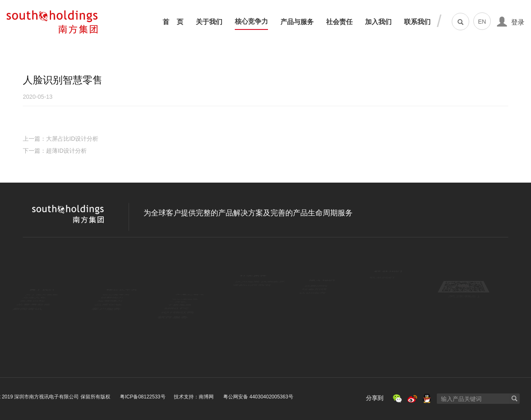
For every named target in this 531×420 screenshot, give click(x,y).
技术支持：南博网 (95, 397)
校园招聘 (316, 286)
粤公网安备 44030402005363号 (159, 397)
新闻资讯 (35, 331)
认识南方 (316, 309)
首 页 (173, 22)
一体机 (177, 297)
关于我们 (209, 22)
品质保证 (112, 320)
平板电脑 (180, 309)
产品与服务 (297, 22)
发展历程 (34, 309)
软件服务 (180, 343)
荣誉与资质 (38, 320)
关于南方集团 (40, 286)
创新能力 (112, 297)
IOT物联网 (182, 332)
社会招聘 (316, 297)
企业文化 (34, 297)
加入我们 (378, 22)
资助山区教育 (254, 297)
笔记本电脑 (183, 286)
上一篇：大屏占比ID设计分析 (61, 139)
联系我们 (417, 22)
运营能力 (112, 309)
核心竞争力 (251, 22)
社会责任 (339, 22)
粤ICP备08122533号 (43, 397)
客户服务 (112, 331)
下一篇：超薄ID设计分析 (55, 151)
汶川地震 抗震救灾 (261, 286)
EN (482, 22)
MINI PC (180, 320)
